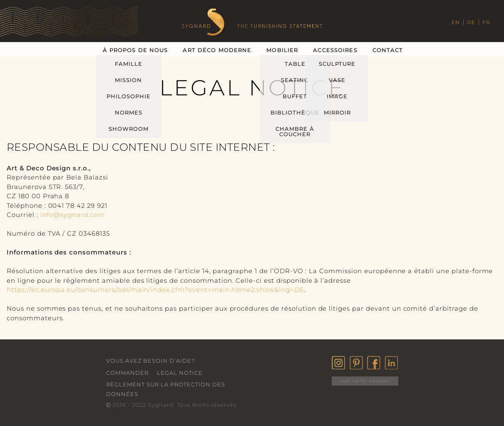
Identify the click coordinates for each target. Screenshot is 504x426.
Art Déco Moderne (217, 50)
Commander (127, 373)
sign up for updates (365, 381)
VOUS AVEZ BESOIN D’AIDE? (150, 361)
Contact (388, 50)
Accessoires (335, 50)
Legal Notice (180, 373)
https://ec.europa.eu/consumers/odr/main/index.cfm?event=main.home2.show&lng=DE (155, 290)
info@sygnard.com (73, 215)
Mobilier (282, 50)
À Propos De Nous (135, 50)
